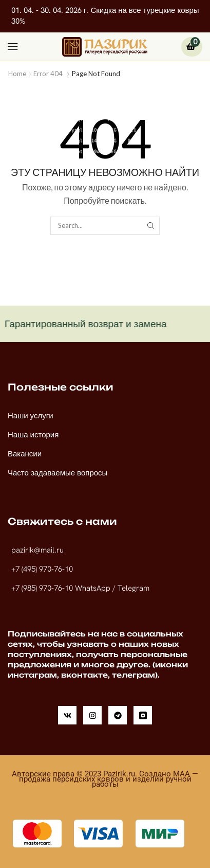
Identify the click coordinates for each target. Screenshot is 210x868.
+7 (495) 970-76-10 (42, 569)
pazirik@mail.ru (37, 550)
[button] (13, 47)
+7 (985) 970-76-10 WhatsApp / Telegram (80, 588)
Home (17, 74)
